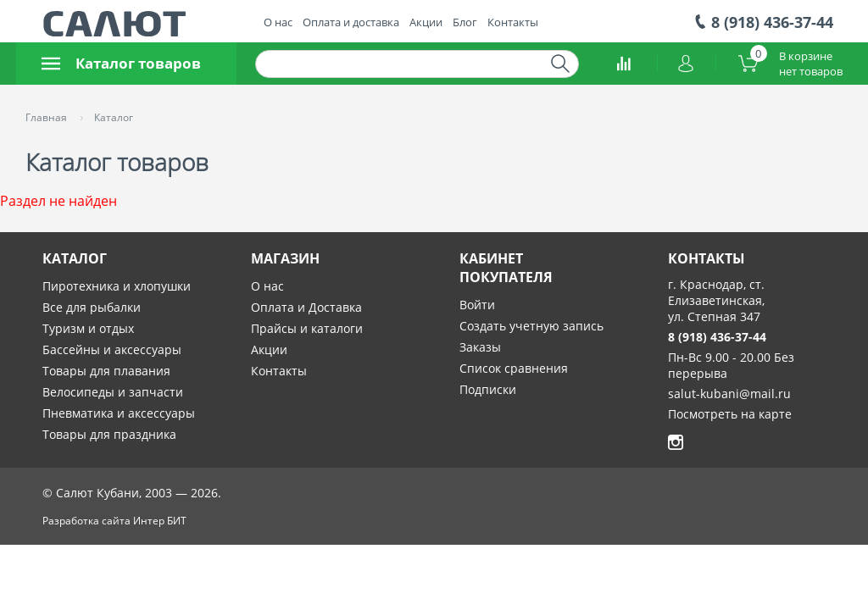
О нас (278, 22)
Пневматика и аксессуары (119, 413)
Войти (477, 305)
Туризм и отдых (88, 328)
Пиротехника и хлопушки (117, 286)
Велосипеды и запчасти (113, 392)
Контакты (513, 22)
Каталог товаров (121, 63)
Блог (465, 22)
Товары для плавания (106, 371)
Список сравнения (514, 368)
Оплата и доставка (351, 22)
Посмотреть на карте (730, 414)
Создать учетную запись (531, 326)
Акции (426, 22)
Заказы (480, 347)
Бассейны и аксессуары (112, 349)
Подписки (488, 389)
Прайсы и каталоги (307, 328)
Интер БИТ (160, 521)
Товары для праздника (109, 434)
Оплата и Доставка (306, 307)
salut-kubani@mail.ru (729, 394)
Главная (47, 117)
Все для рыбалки (92, 307)
